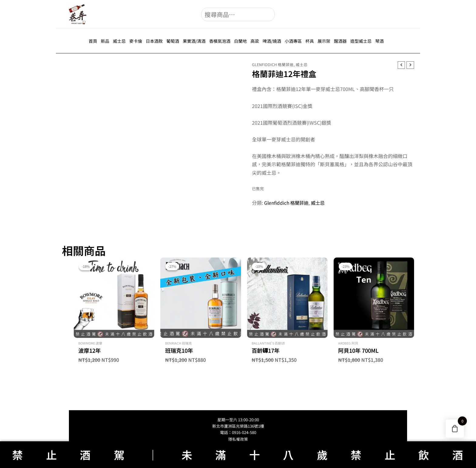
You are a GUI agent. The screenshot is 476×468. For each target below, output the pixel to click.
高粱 (255, 41)
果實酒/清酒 (194, 41)
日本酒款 (154, 41)
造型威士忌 (361, 41)
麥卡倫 (136, 41)
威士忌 (119, 41)
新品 (105, 41)
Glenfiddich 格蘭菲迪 (273, 64)
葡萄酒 (173, 41)
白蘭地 (240, 41)
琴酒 (379, 41)
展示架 (324, 41)
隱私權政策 (238, 439)
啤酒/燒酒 (272, 41)
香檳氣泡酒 (220, 41)
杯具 (310, 41)
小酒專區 (293, 41)
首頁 (93, 41)
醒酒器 (340, 41)
